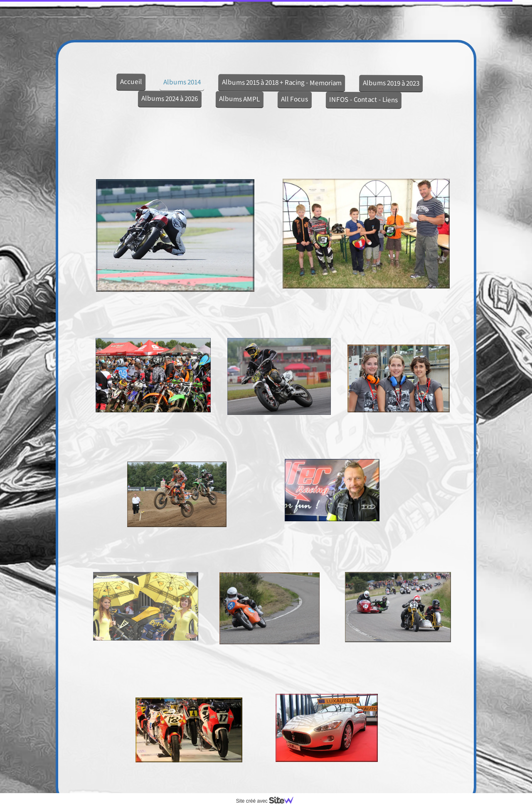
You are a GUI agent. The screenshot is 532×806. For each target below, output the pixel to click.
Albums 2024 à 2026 (170, 98)
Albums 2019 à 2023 (391, 83)
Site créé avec (268, 801)
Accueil (131, 81)
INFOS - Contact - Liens (363, 100)
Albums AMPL (239, 99)
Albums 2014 (182, 81)
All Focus (294, 99)
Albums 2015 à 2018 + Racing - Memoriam (282, 82)
